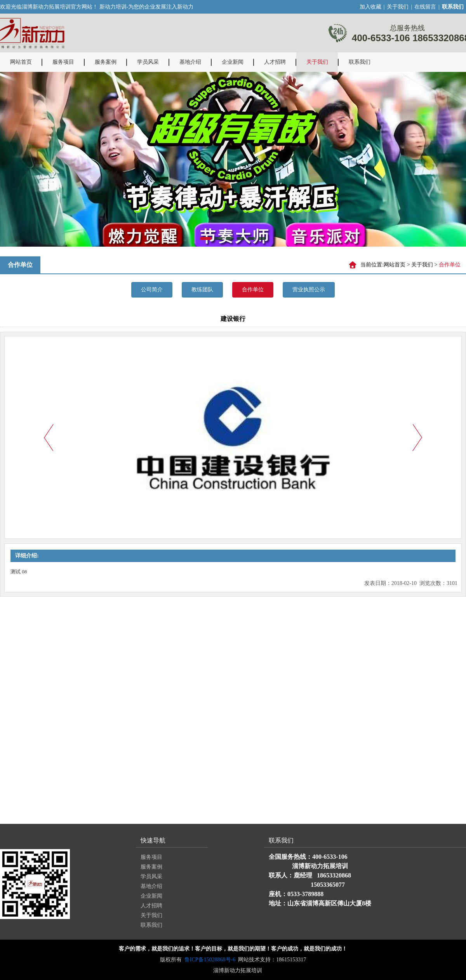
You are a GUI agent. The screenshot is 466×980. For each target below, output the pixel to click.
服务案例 (106, 62)
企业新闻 (233, 62)
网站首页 (21, 62)
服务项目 (63, 62)
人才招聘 (275, 62)
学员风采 (148, 62)
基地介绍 (190, 62)
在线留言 (425, 7)
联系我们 (360, 62)
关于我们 (398, 7)
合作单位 (253, 290)
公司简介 (152, 290)
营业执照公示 (309, 290)
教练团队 (202, 290)
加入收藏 (370, 7)
